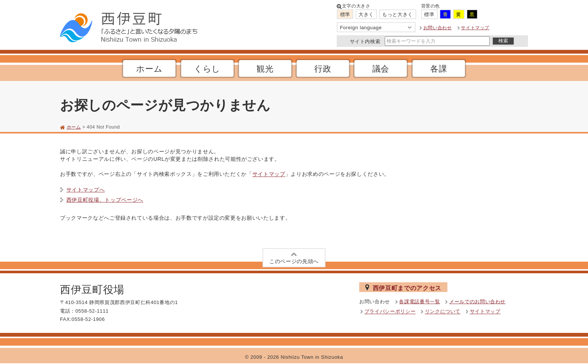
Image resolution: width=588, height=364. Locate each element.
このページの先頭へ (294, 257)
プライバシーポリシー (390, 312)
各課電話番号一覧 (419, 302)
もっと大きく (397, 14)
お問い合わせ (438, 28)
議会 (381, 69)
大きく (366, 14)
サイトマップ (475, 28)
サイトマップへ (86, 190)
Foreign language (376, 28)
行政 (323, 69)
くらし (207, 69)
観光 (265, 69)
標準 (345, 14)
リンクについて (443, 312)
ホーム (149, 69)
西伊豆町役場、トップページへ (105, 200)
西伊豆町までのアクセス (403, 288)
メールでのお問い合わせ (477, 302)
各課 (439, 69)
